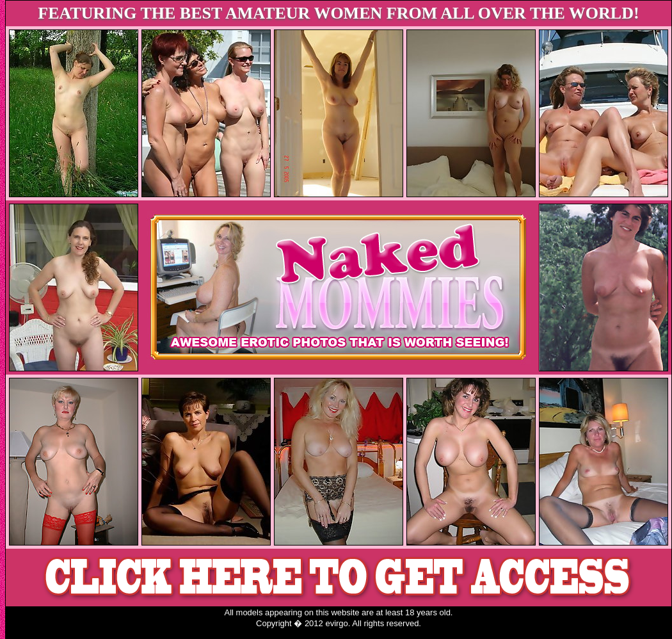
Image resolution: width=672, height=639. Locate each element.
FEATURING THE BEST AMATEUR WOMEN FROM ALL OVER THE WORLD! (338, 13)
